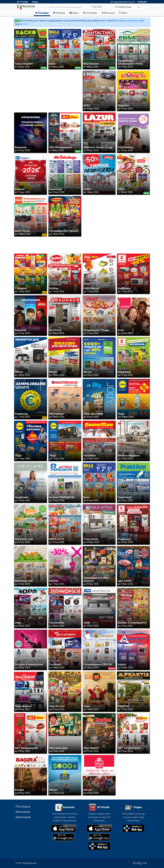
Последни (23, 806)
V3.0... (26, 24)
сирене (122, 21)
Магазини (23, 812)
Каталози (25, 7)
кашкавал (132, 21)
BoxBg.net (140, 863)
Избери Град (123, 7)
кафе (141, 21)
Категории (23, 817)
